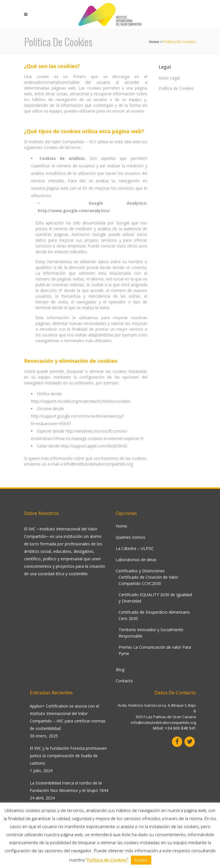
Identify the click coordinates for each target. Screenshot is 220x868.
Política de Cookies (176, 88)
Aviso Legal (169, 78)
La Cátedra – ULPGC (135, 548)
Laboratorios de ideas (136, 560)
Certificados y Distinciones (140, 571)
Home (154, 42)
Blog (120, 670)
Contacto (124, 681)
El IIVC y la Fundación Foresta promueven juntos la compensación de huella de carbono (68, 756)
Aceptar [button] (141, 860)
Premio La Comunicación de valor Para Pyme (155, 650)
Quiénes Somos (130, 537)
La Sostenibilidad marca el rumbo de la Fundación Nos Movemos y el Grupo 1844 (69, 787)
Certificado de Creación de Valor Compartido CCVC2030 (148, 580)
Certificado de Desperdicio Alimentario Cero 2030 (154, 615)
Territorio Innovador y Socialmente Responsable (151, 633)
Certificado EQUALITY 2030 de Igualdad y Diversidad (155, 598)
